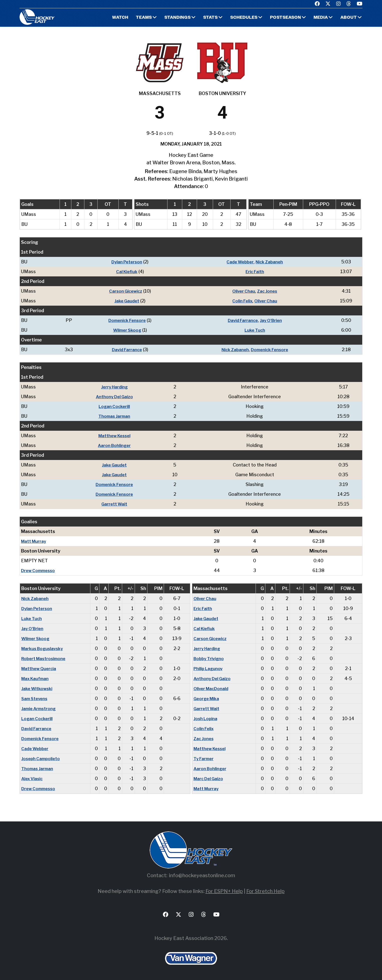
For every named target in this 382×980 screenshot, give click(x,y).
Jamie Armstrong (40, 708)
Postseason (284, 18)
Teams (138, 18)
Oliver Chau (243, 291)
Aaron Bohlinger (116, 445)
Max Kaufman (36, 678)
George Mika (207, 698)
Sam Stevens (35, 698)
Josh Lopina (206, 718)
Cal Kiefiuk (125, 272)
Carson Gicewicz (124, 291)
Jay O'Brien (272, 320)
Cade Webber (239, 262)
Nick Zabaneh (270, 262)
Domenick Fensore (125, 320)
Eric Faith (255, 272)
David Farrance (242, 320)
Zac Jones (268, 291)
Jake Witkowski (38, 688)
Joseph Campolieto (42, 759)
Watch (114, 18)
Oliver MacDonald (212, 688)
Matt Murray (35, 541)
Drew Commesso (39, 570)
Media (320, 18)
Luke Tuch (255, 330)
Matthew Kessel (116, 436)
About (349, 18)
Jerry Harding (116, 387)
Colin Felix (242, 301)
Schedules (240, 18)
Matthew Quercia (40, 668)
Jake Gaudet (125, 301)
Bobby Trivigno (210, 658)
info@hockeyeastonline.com (202, 875)
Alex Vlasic (33, 779)
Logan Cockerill (116, 406)
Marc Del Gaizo (210, 779)
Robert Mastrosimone (45, 658)
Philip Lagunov (209, 668)
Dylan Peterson (125, 262)
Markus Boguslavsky (44, 648)
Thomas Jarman (116, 416)
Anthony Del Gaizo (116, 397)
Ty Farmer (204, 759)
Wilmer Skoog (125, 330)
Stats (206, 18)
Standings (172, 18)
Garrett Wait (116, 504)
